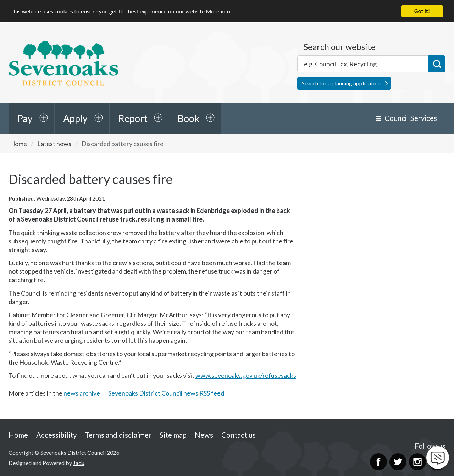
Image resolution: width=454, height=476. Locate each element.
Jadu (79, 463)
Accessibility (56, 435)
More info (218, 12)
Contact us (239, 435)
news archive (82, 393)
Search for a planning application (341, 83)
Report (133, 118)
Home (18, 144)
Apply (75, 118)
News (204, 435)
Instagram (417, 462)
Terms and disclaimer (118, 435)
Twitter (398, 462)
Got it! (422, 11)
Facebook (378, 462)
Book (189, 118)
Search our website (340, 47)
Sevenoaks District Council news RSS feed (166, 393)
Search (437, 64)
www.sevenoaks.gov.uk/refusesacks (246, 375)
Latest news (54, 144)
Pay (25, 118)
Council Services (411, 118)
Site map (173, 435)
